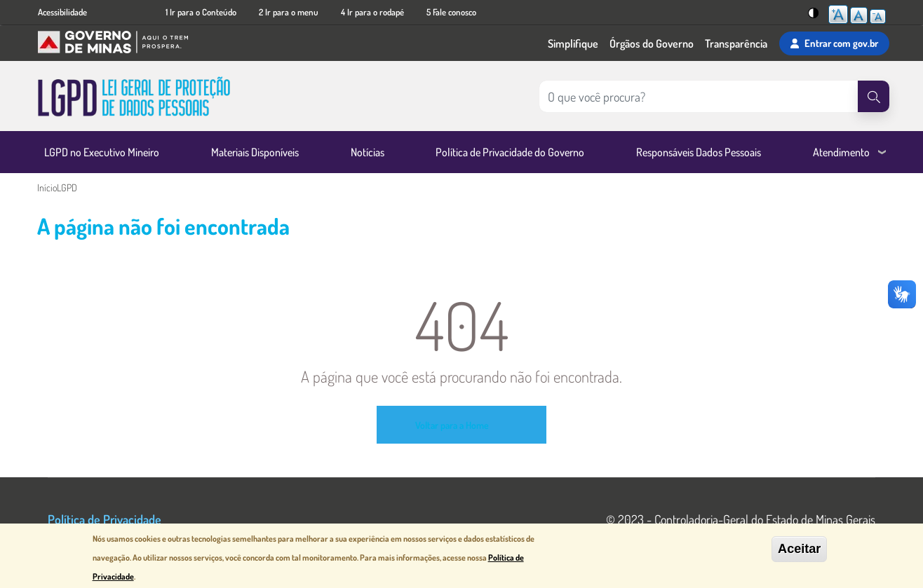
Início (47, 187)
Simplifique (573, 43)
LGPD (67, 187)
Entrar (834, 43)
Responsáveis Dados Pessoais (699, 152)
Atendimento (841, 152)
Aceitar (799, 551)
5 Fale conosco (451, 12)
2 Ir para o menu (289, 12)
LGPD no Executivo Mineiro (102, 152)
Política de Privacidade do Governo (510, 152)
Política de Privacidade (105, 519)
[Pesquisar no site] (699, 96)
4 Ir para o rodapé (372, 12)
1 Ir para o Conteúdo (201, 12)
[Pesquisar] (874, 96)
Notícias (368, 152)
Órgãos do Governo (652, 43)
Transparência (736, 43)
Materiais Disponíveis (255, 152)
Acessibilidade (62, 12)
